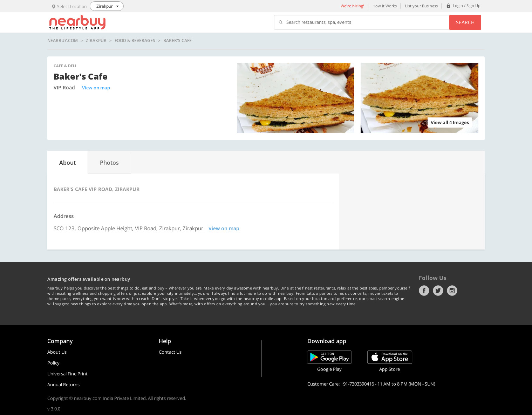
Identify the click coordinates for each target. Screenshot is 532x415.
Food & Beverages (135, 41)
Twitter (438, 291)
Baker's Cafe (178, 41)
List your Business (421, 6)
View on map (96, 88)
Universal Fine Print (67, 374)
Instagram (452, 291)
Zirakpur (96, 41)
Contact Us (170, 352)
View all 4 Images (450, 122)
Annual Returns (63, 385)
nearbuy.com (63, 41)
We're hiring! (352, 6)
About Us (57, 352)
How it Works (385, 6)
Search (465, 22)
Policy (53, 363)
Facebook (424, 291)
